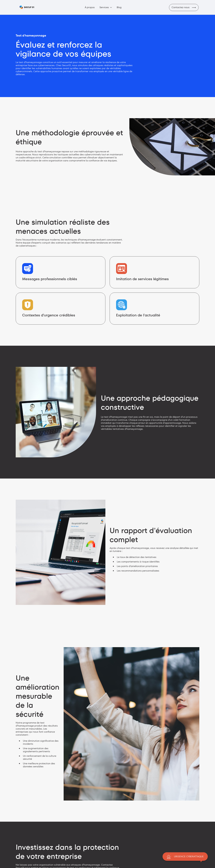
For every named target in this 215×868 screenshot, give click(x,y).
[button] (106, 7)
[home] (27, 7)
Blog (119, 7)
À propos (90, 7)
